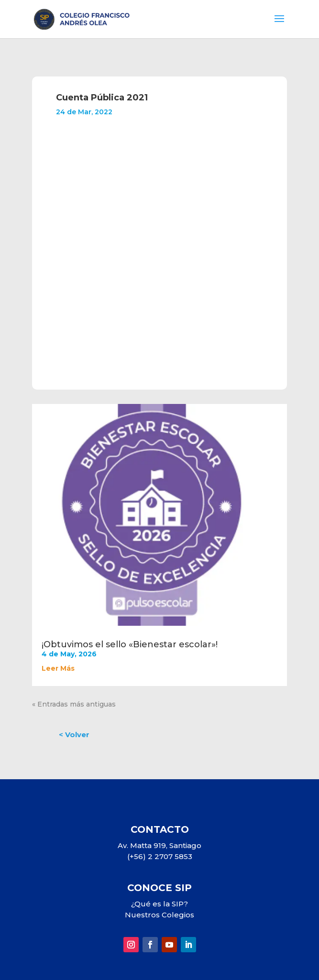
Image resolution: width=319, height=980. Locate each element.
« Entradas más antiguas (74, 704)
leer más (58, 668)
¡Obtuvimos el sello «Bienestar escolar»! (130, 644)
